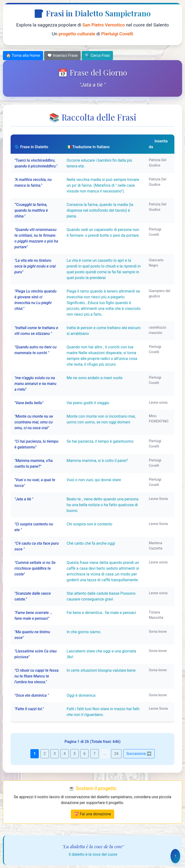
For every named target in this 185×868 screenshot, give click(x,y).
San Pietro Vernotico (104, 25)
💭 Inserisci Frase (63, 55)
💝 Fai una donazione (92, 814)
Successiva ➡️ (139, 754)
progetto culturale (77, 34)
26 (116, 754)
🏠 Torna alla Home (23, 55)
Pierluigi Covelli (117, 34)
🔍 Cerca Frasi (97, 55)
